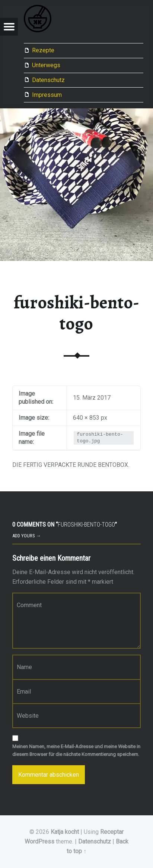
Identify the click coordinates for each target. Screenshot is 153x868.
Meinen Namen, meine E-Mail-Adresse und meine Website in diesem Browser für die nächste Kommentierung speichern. (76, 750)
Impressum (47, 95)
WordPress (39, 841)
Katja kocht (65, 832)
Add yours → (27, 536)
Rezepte (43, 50)
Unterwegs (46, 65)
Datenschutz (48, 80)
